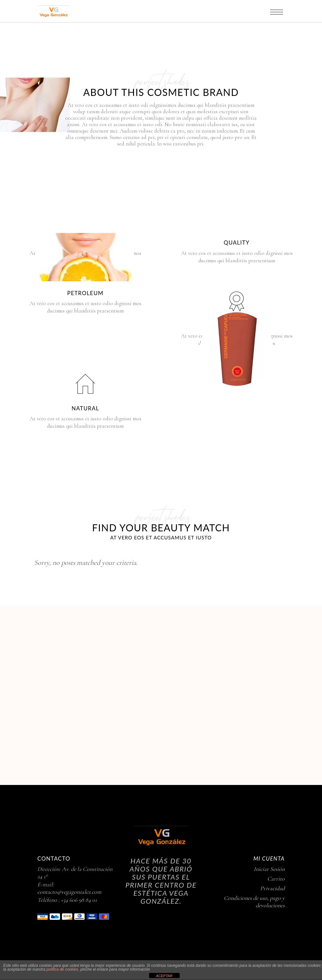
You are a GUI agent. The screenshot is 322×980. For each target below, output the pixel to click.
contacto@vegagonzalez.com (69, 892)
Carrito (276, 879)
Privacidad (272, 888)
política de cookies (62, 969)
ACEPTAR (164, 976)
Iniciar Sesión (269, 869)
